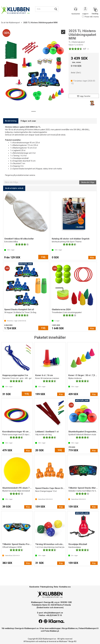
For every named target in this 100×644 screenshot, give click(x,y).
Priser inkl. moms (90, 17)
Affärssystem (29, 641)
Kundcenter (34, 587)
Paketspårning (47, 587)
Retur (56, 587)
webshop (43, 641)
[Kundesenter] (76, 9)
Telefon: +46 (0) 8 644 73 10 (50, 615)
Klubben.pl (54, 631)
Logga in (85, 9)
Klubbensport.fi (92, 628)
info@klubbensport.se (53, 613)
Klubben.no (73, 628)
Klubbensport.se (31, 628)
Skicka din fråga (88, 182)
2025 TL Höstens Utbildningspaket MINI (40, 23)
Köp (92, 258)
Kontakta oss (65, 587)
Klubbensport (14, 23)
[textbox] (41, 182)
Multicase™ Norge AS (68, 641)
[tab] (11, 121)
